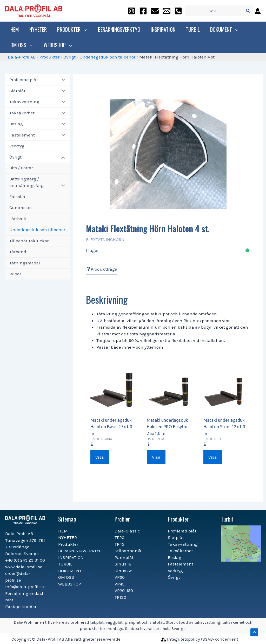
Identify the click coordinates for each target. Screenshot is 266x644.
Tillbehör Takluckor (29, 241)
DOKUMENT (223, 29)
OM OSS (21, 45)
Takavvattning (24, 102)
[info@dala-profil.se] (167, 11)
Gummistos (21, 207)
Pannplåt (124, 557)
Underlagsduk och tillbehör (107, 57)
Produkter (72, 29)
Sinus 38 (124, 571)
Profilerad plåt (24, 80)
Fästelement (22, 135)
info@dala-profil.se (25, 587)
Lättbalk (18, 219)
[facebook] (143, 11)
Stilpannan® (128, 551)
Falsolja (17, 197)
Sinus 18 (123, 564)
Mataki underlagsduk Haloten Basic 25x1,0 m (111, 427)
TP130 (120, 597)
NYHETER (38, 29)
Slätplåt (17, 91)
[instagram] (131, 11)
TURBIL (191, 29)
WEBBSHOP (56, 45)
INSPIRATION (162, 29)
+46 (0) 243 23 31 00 (25, 560)
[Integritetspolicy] (200, 639)
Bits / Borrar (21, 168)
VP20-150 (124, 590)
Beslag (16, 124)
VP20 (120, 577)
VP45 (119, 584)
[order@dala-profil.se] (155, 11)
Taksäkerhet (22, 113)
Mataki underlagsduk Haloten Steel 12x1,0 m (224, 427)
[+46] (178, 11)
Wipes (15, 274)
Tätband (18, 252)
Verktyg (17, 146)
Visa (100, 457)
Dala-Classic (127, 531)
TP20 (119, 537)
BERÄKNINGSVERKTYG (118, 29)
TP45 (119, 544)
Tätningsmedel (25, 263)
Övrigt (69, 57)
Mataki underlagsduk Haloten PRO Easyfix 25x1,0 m (167, 427)
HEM (15, 29)
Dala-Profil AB (22, 57)
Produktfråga (102, 269)
